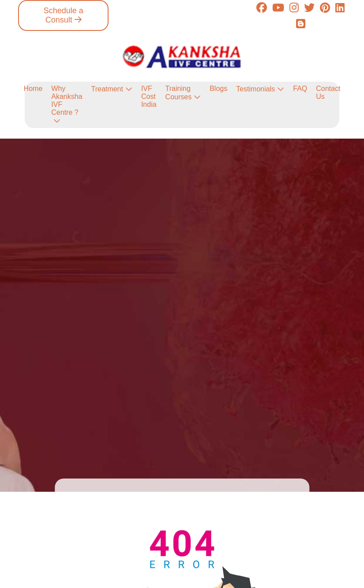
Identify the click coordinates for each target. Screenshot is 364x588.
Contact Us (328, 92)
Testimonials (255, 89)
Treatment (107, 89)
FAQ (300, 89)
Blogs (218, 89)
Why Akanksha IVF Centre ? (67, 100)
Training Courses (179, 93)
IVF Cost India (149, 96)
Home (33, 89)
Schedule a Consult (64, 15)
